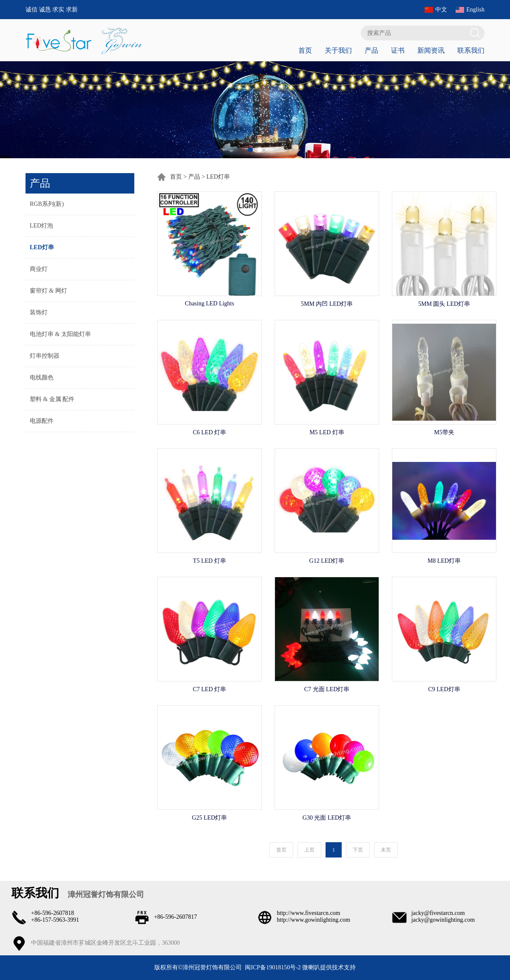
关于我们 (338, 50)
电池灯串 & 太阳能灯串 (60, 334)
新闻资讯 (431, 50)
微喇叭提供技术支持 (329, 967)
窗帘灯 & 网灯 (48, 291)
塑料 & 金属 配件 (52, 399)
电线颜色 (42, 377)
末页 (386, 850)
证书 (398, 50)
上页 (309, 850)
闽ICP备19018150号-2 (273, 967)
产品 (371, 50)
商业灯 (39, 269)
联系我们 (471, 50)
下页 (358, 850)
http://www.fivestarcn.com (308, 913)
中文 (441, 10)
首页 (305, 50)
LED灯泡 (41, 226)
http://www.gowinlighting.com (313, 920)
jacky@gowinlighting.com (443, 920)
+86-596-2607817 (175, 917)
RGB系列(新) (47, 204)
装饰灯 (39, 312)
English (475, 10)
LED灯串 (42, 247)
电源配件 (42, 421)
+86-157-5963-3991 (55, 920)
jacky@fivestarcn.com (438, 913)
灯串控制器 (45, 356)
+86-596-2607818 (52, 913)
